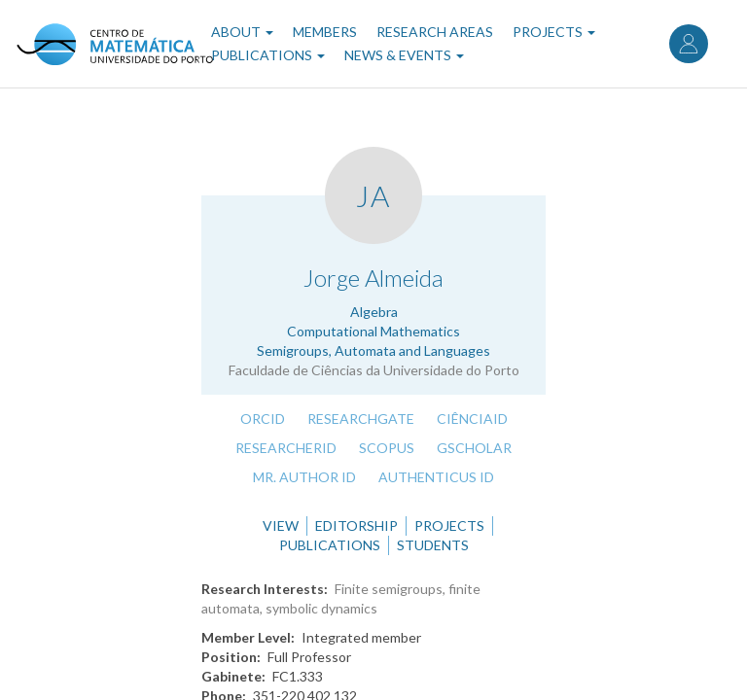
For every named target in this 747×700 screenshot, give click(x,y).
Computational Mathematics (373, 331)
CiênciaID (472, 419)
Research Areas (435, 32)
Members (325, 32)
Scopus (387, 448)
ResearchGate (361, 419)
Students (433, 545)
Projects (554, 32)
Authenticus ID (436, 477)
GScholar (474, 448)
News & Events (404, 55)
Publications (268, 55)
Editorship (356, 525)
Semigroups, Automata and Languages (373, 350)
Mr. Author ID (304, 477)
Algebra (374, 312)
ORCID (263, 419)
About (242, 32)
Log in (689, 44)
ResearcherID (286, 448)
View (281, 525)
